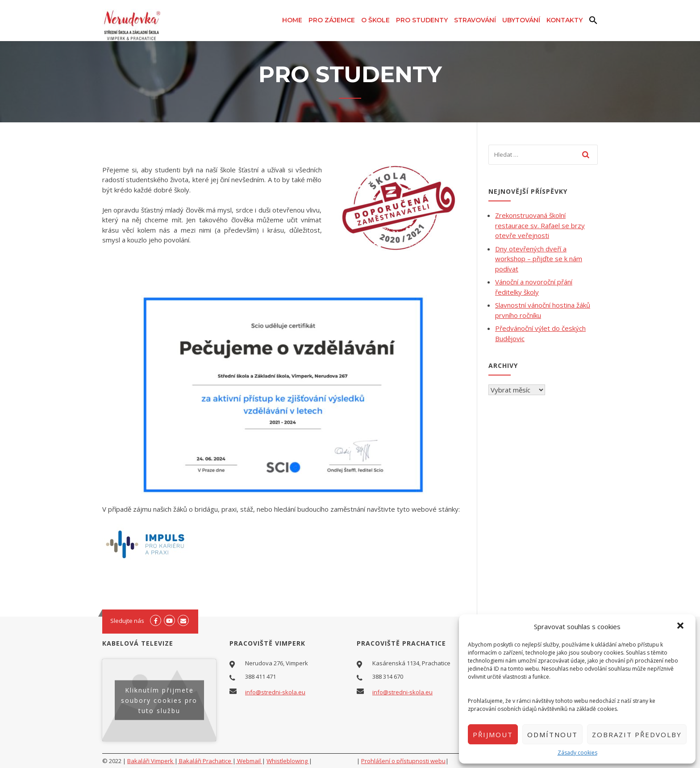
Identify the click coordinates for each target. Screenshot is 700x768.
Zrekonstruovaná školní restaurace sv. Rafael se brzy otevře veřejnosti (540, 225)
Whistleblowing (288, 761)
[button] (681, 626)
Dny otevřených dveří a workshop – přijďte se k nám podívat (539, 259)
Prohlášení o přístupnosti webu (403, 761)
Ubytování (521, 20)
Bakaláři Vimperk (151, 761)
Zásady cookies (577, 753)
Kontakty (565, 20)
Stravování (475, 20)
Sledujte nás (127, 621)
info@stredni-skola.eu (275, 692)
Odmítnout (552, 735)
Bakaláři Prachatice (205, 761)
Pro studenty (422, 20)
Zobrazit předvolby (637, 735)
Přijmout (493, 735)
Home (292, 20)
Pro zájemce (332, 20)
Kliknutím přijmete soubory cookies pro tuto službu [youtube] (159, 700)
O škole (375, 20)
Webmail (249, 761)
